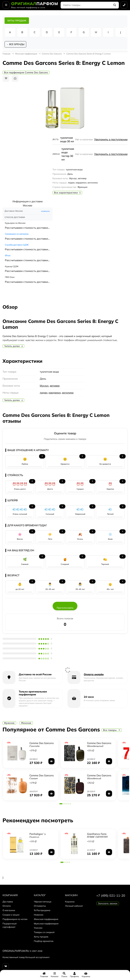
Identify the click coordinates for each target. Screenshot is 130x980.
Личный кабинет (74, 906)
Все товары (112, 731)
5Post (8, 256)
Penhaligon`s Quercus (37, 836)
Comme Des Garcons (52, 54)
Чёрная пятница (43, 902)
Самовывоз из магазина (17, 234)
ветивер (55, 386)
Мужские (9, 723)
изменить (45, 212)
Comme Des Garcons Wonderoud (99, 777)
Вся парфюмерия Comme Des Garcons (26, 73)
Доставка (8, 902)
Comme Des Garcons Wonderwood (99, 745)
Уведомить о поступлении (110, 140)
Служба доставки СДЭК (17, 245)
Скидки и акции (11, 915)
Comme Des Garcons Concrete (42, 745)
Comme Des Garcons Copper (42, 777)
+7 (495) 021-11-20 (111, 896)
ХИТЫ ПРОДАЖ (17, 21)
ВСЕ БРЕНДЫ (17, 45)
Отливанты (40, 906)
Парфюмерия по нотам (15, 920)
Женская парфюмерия (26, 54)
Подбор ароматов (44, 942)
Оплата (7, 906)
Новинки (39, 915)
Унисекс (38, 928)
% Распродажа (42, 911)
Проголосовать (65, 608)
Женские (26, 723)
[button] (61, 804)
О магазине (9, 911)
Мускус (44, 386)
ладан (44, 393)
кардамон (55, 393)
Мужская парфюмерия (46, 924)
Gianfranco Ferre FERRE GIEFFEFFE (97, 836)
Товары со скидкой (44, 933)
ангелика (68, 393)
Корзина (70, 902)
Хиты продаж (41, 937)
